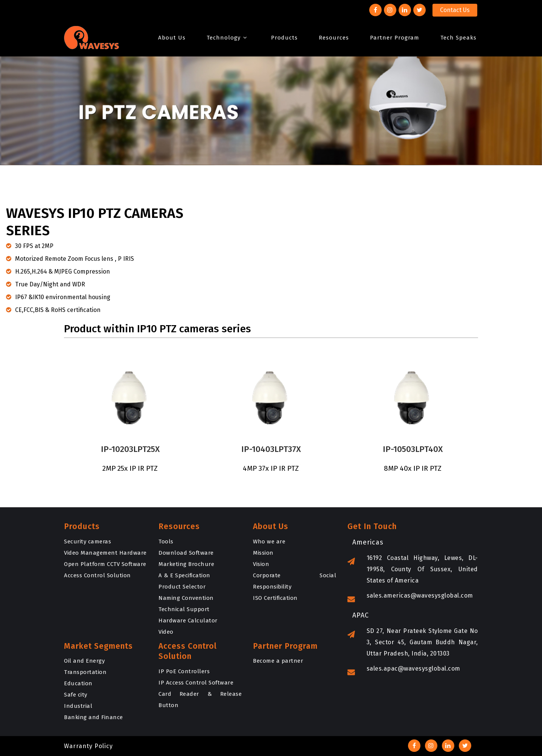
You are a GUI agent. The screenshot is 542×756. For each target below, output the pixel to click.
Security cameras (88, 542)
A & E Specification (184, 575)
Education (78, 683)
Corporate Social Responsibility (295, 581)
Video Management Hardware (105, 553)
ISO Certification (275, 598)
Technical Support (184, 609)
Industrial (78, 706)
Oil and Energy (84, 661)
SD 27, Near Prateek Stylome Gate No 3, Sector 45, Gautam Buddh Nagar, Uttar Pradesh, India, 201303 (413, 643)
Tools (166, 542)
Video (166, 632)
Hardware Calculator (188, 621)
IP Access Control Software (196, 683)
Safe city (76, 695)
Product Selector (182, 587)
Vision (261, 564)
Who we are (269, 542)
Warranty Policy (88, 746)
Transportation (85, 672)
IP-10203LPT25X (127, 449)
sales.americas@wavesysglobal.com (410, 597)
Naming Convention (186, 598)
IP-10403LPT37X (271, 449)
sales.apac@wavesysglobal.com (404, 670)
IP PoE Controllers (184, 671)
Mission (263, 553)
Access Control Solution (97, 575)
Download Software (186, 553)
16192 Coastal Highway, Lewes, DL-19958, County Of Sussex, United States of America (413, 570)
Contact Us (455, 10)
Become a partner (278, 661)
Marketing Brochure (186, 564)
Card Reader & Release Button (200, 700)
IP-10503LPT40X (413, 449)
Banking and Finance (94, 717)
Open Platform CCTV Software (105, 564)
